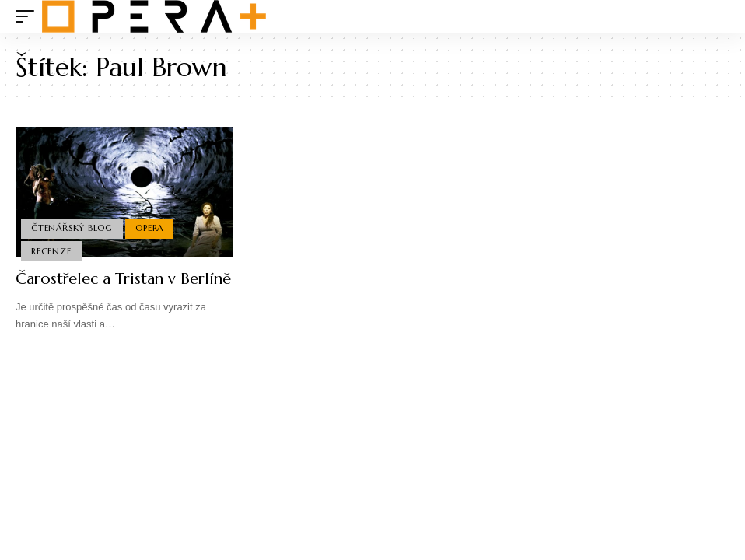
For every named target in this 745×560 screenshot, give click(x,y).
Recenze (51, 251)
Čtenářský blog (72, 228)
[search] (718, 16)
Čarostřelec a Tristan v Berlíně (123, 279)
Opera (149, 228)
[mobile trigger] (29, 16)
